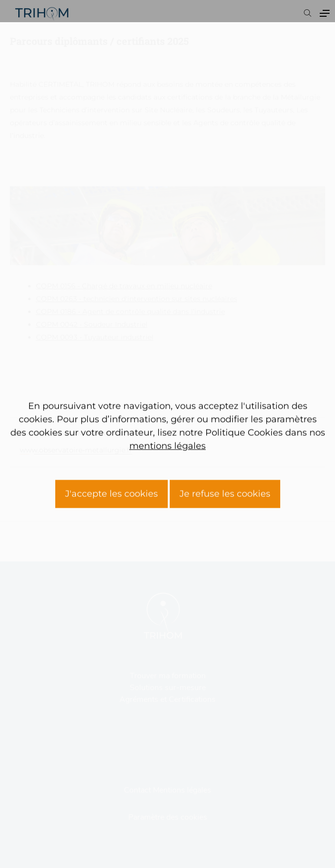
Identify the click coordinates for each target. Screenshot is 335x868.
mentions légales (167, 522)
